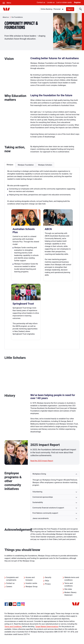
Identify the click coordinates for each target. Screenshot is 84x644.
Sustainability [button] (38, 502)
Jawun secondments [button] (41, 518)
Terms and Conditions (13, 627)
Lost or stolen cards (64, 2)
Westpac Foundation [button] (26, 165)
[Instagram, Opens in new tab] (23, 605)
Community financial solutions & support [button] (48, 508)
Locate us (51, 2)
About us (6, 17)
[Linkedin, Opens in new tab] (19, 604)
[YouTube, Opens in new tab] (15, 604)
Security (48, 577)
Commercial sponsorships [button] (43, 497)
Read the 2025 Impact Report (42, 461)
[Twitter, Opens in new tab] (10, 604)
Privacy (48, 584)
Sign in (70, 9)
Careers (9, 587)
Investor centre (31, 583)
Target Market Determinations (47, 627)
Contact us (41, 2)
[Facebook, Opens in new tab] (6, 604)
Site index (68, 589)
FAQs (47, 581)
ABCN (48, 229)
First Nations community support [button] (45, 513)
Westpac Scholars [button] (45, 165)
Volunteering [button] (37, 492)
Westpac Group (31, 587)
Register (77, 2)
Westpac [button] (10, 165)
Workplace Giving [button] (39, 474)
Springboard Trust (23, 304)
